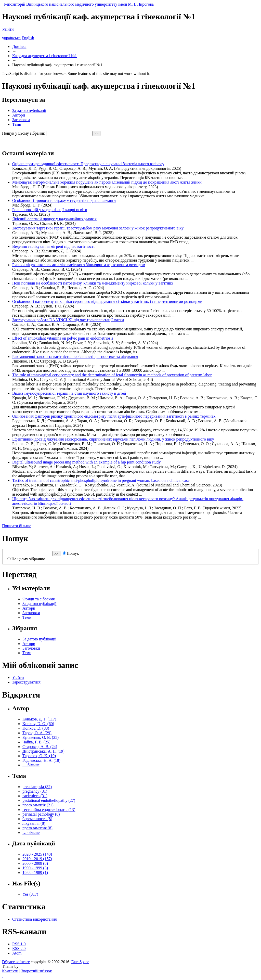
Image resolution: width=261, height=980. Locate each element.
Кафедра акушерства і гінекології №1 (44, 56)
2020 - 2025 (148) (37, 854)
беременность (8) (37, 819)
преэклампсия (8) (37, 828)
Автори (19, 115)
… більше (31, 765)
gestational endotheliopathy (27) (49, 800)
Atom (17, 953)
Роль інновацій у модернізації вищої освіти (50, 210)
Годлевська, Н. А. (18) (41, 760)
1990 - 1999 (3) (35, 868)
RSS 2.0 (19, 949)
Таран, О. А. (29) (37, 733)
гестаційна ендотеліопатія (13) (49, 810)
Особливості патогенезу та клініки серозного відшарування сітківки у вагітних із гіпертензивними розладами (107, 301)
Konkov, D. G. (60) (38, 724)
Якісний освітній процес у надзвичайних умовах (54, 219)
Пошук (71, 553)
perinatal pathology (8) (41, 814)
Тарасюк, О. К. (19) (39, 756)
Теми (17, 124)
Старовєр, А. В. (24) (40, 747)
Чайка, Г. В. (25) (36, 742)
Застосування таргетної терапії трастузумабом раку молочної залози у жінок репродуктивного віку (98, 228)
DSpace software (16, 962)
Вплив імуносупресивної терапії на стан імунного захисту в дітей (69, 393)
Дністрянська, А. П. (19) (43, 751)
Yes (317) (30, 894)
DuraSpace (80, 962)
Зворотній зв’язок (36, 971)
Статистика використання (35, 919)
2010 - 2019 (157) (37, 859)
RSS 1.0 (19, 944)
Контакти (10, 971)
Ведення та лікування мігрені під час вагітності (53, 246)
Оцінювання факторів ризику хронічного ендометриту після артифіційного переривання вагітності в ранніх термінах (114, 416)
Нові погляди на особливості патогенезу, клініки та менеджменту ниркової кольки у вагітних (93, 283)
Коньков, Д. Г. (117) (39, 719)
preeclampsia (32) (37, 787)
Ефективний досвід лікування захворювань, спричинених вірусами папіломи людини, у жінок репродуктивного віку (113, 439)
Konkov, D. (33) (36, 728)
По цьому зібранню (26, 559)
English (28, 38)
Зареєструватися (26, 682)
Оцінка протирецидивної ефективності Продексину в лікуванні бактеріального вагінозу (88, 164)
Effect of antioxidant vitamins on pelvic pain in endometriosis (63, 338)
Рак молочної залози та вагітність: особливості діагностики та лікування (75, 357)
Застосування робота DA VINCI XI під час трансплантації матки (68, 320)
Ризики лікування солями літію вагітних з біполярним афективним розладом (79, 265)
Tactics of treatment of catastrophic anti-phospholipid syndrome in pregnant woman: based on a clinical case (101, 480)
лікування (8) (34, 823)
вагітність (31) (35, 796)
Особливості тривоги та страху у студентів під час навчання (64, 201)
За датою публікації (29, 111)
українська (11, 38)
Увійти (8, 29)
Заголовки (21, 120)
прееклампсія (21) (38, 805)
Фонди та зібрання (39, 599)
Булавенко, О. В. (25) (41, 737)
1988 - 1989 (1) (35, 873)
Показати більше (17, 526)
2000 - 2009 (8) (35, 863)
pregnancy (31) (35, 791)
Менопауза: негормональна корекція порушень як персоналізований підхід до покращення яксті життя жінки (107, 182)
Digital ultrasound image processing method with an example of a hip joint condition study (87, 462)
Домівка (19, 47)
